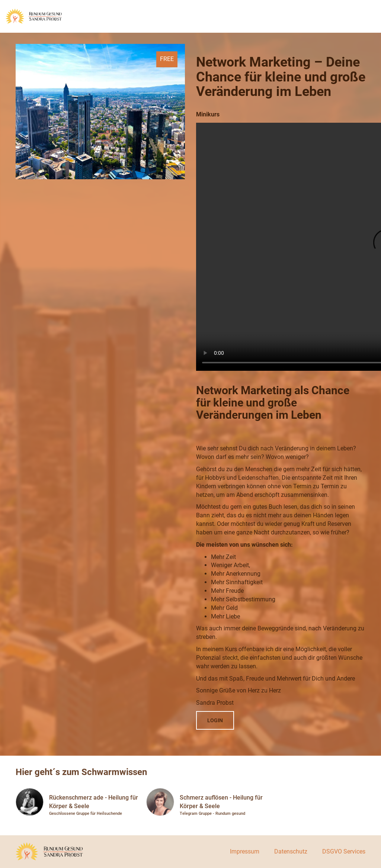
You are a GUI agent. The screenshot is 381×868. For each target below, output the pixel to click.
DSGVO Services (344, 851)
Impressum (245, 851)
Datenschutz (291, 851)
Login (215, 720)
